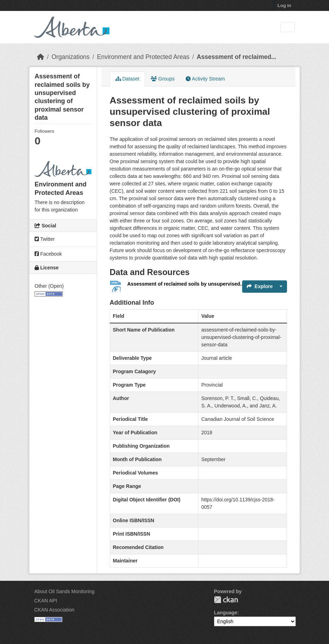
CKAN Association (54, 610)
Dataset (127, 79)
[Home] (41, 57)
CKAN (226, 600)
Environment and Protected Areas (143, 57)
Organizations (71, 57)
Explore (260, 286)
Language (226, 613)
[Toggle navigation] (288, 27)
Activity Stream (205, 79)
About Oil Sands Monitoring (64, 591)
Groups (163, 79)
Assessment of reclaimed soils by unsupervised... (186, 284)
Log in (284, 5)
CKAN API (46, 601)
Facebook (48, 254)
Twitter (45, 239)
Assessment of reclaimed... (237, 57)
